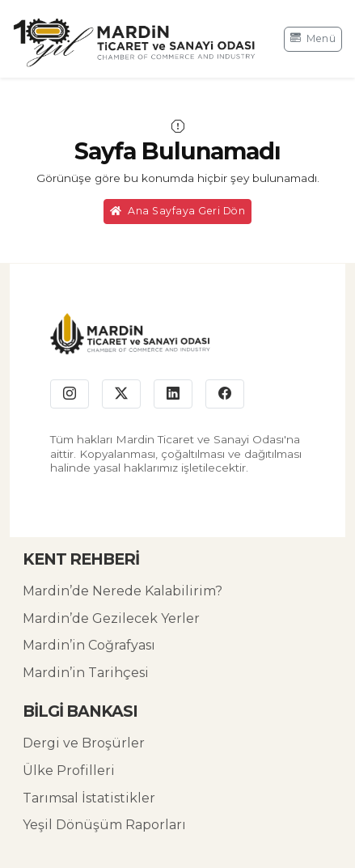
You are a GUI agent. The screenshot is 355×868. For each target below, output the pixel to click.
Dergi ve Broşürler (84, 743)
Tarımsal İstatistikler (89, 798)
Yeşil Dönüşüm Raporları (104, 825)
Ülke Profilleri (69, 771)
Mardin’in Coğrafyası (89, 645)
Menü (313, 38)
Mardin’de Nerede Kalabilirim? (123, 591)
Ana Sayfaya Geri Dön (178, 211)
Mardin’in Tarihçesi (86, 673)
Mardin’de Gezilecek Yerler (111, 618)
